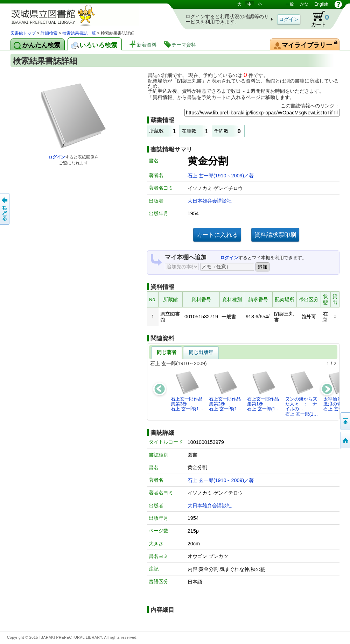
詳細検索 (49, 33)
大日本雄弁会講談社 (210, 201)
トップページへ (345, 440)
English (321, 4)
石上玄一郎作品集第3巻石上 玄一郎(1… (187, 391)
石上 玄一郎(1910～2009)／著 (221, 176)
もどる (5, 209)
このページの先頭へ (345, 421)
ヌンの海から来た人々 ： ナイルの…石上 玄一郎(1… (302, 394)
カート (317, 19)
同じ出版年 (201, 352)
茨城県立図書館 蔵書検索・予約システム (84, 15)
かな (304, 4)
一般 (290, 4)
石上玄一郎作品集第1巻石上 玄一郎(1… (263, 391)
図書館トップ (23, 33)
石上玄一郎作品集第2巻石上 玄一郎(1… (225, 391)
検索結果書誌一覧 (79, 33)
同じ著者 (167, 352)
